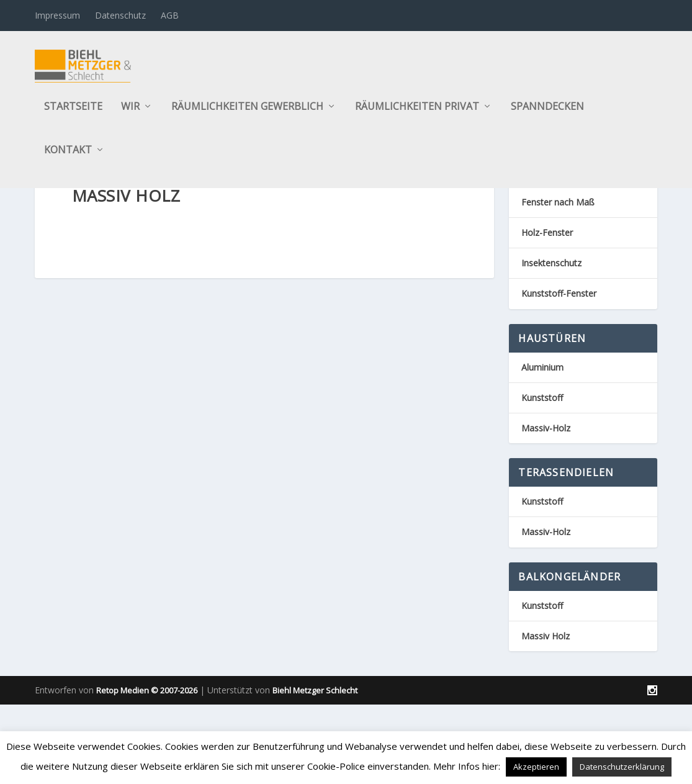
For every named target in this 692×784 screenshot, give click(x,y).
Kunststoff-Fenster (559, 355)
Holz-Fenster (547, 293)
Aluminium (542, 428)
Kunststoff (542, 458)
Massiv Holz (546, 697)
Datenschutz (120, 15)
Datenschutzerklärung (622, 767)
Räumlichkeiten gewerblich (247, 114)
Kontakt (68, 157)
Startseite (73, 114)
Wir (130, 114)
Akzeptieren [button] (536, 767)
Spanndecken (547, 114)
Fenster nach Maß (558, 263)
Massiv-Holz (546, 489)
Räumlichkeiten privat (417, 114)
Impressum (57, 15)
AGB (170, 15)
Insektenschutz (551, 324)
